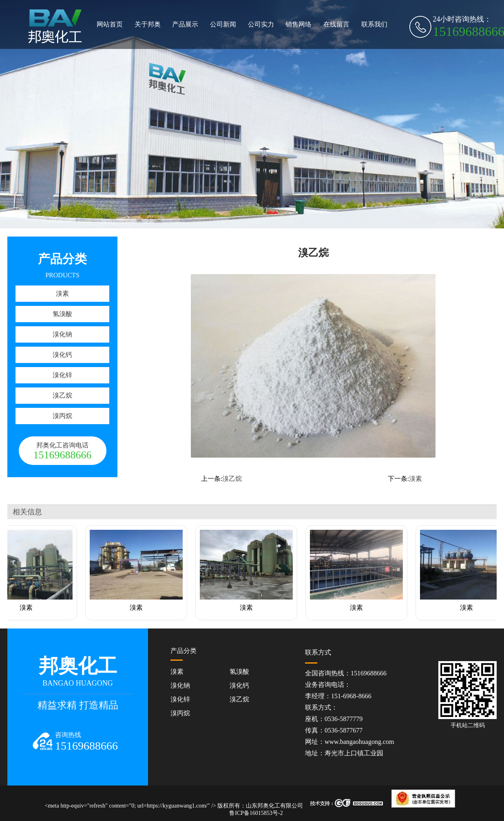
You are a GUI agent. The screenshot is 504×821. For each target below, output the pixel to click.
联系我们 (374, 24)
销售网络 (298, 24)
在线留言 (336, 24)
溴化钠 (62, 334)
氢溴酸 (62, 314)
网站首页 (110, 24)
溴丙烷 (62, 416)
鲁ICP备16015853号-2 (256, 813)
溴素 (62, 293)
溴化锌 (62, 375)
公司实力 (261, 24)
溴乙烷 (62, 395)
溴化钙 (62, 355)
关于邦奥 (148, 24)
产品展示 (185, 24)
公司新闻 (223, 24)
